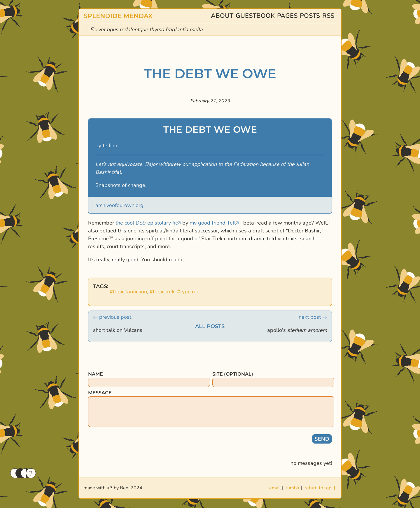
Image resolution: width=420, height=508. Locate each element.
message (100, 393)
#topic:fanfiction (128, 292)
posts (310, 16)
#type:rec (188, 292)
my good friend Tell (213, 223)
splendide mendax (118, 16)
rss (328, 16)
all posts (210, 326)
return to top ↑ (321, 488)
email (275, 488)
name (96, 374)
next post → (313, 317)
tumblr (293, 488)
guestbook (255, 16)
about (222, 16)
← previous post (112, 317)
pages (287, 16)
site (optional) (233, 374)
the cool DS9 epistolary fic (147, 223)
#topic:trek (162, 292)
